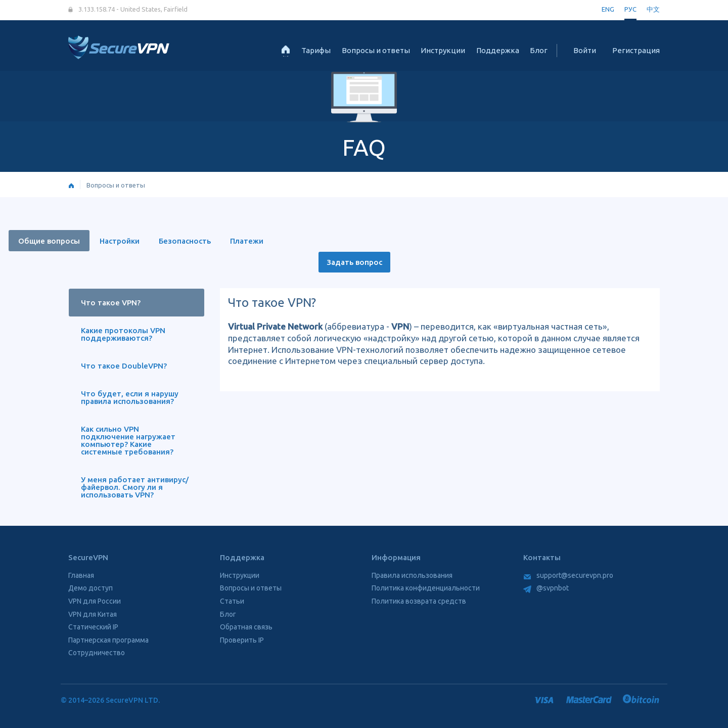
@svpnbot (546, 588)
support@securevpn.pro (568, 575)
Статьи (232, 601)
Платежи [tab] (247, 241)
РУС (630, 9)
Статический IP (93, 627)
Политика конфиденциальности (426, 588)
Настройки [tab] (120, 241)
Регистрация (636, 50)
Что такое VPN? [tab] (111, 303)
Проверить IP (242, 640)
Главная (81, 575)
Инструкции (443, 50)
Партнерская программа (108, 640)
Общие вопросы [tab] (49, 241)
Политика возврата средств (419, 601)
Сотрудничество (97, 653)
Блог (539, 50)
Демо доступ (90, 588)
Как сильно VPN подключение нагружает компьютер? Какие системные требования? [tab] (128, 440)
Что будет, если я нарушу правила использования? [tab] (130, 397)
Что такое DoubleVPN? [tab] (124, 366)
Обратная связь (246, 627)
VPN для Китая (93, 614)
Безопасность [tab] (185, 241)
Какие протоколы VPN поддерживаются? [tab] (123, 334)
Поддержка (498, 50)
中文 (653, 9)
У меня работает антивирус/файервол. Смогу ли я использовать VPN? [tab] (135, 487)
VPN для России (95, 601)
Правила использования (412, 575)
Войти (585, 50)
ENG (608, 9)
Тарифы (316, 50)
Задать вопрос (354, 262)
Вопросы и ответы (376, 50)
